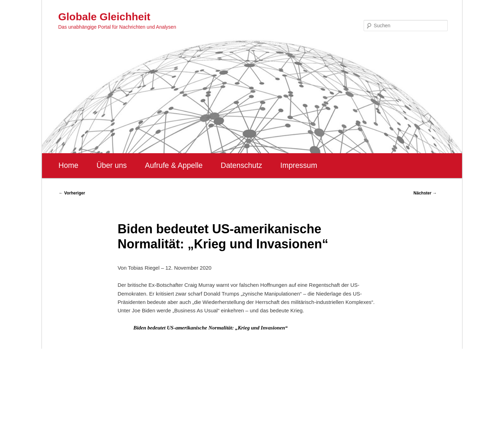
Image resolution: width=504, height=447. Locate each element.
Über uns (112, 165)
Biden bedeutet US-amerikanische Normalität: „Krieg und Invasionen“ (211, 328)
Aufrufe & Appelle (174, 165)
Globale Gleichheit (104, 17)
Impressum (299, 165)
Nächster (425, 193)
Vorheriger (72, 193)
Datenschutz (241, 165)
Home (68, 165)
